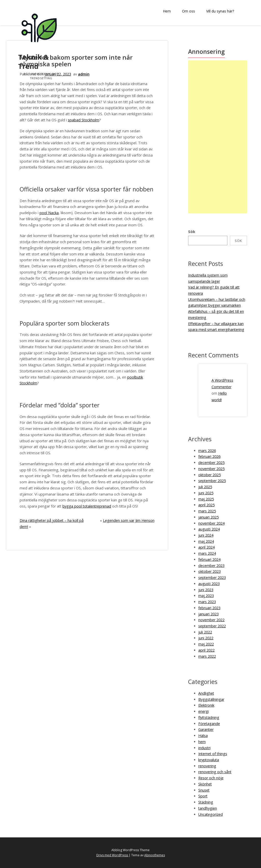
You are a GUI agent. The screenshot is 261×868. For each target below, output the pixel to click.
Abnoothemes (155, 855)
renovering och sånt (215, 772)
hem (202, 742)
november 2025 (211, 469)
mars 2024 (207, 553)
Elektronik (206, 705)
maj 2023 (206, 596)
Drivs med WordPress (113, 855)
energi (204, 711)
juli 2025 (205, 487)
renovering (207, 766)
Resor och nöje (211, 778)
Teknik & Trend (34, 62)
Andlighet (206, 693)
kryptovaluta (209, 760)
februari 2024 (209, 559)
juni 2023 (206, 590)
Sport (203, 796)
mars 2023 (207, 602)
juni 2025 (206, 493)
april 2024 (206, 547)
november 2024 (211, 523)
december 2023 (211, 566)
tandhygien (208, 808)
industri (204, 748)
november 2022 (211, 620)
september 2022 (212, 626)
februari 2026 (209, 456)
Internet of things (213, 754)
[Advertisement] (219, 137)
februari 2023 (209, 608)
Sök (192, 232)
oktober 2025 (210, 475)
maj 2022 (206, 644)
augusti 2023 (209, 584)
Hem (167, 11)
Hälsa (203, 736)
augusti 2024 (209, 529)
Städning (206, 802)
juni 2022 (206, 638)
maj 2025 (206, 499)
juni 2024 (206, 535)
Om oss (188, 11)
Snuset (204, 790)
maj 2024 (206, 541)
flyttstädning (209, 717)
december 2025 (211, 463)
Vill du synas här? (220, 11)
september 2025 (212, 481)
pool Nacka (49, 213)
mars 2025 (207, 511)
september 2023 (212, 578)
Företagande (209, 724)
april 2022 (206, 650)
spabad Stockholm (83, 120)
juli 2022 (205, 632)
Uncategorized (211, 814)
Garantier (206, 729)
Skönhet (205, 784)
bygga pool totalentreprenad (87, 506)
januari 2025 (208, 517)
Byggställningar (211, 699)
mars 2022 (207, 656)
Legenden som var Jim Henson (129, 520)
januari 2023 (208, 614)
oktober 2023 (210, 571)
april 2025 (206, 505)
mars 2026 (207, 451)
